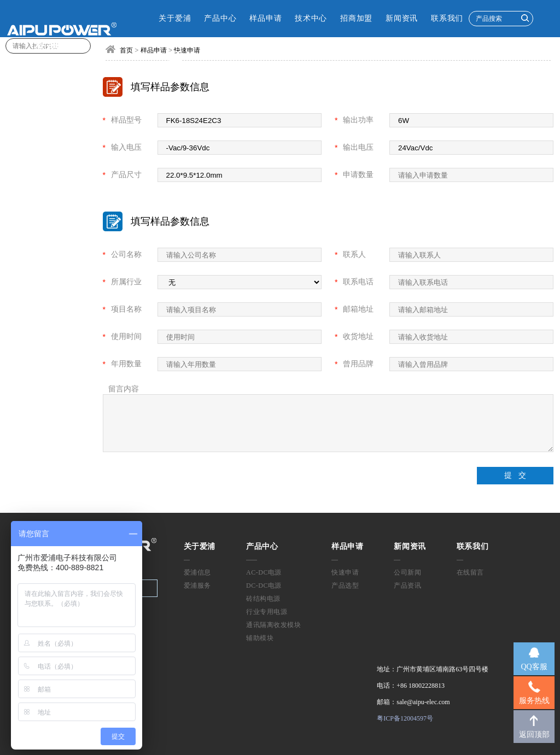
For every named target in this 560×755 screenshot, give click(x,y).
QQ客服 (534, 667)
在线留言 (470, 572)
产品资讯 (407, 586)
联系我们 (447, 18)
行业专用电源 (267, 612)
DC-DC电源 (264, 586)
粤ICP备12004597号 (405, 718)
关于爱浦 (175, 18)
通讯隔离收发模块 (273, 625)
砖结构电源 (263, 599)
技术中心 (311, 18)
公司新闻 (407, 572)
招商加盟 (356, 18)
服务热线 (534, 701)
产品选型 (345, 586)
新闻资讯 (402, 18)
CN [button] (150, 56)
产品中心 (220, 18)
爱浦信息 (197, 572)
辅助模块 (260, 638)
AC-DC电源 (264, 572)
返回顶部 (534, 734)
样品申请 (266, 18)
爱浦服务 (197, 586)
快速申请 (345, 572)
